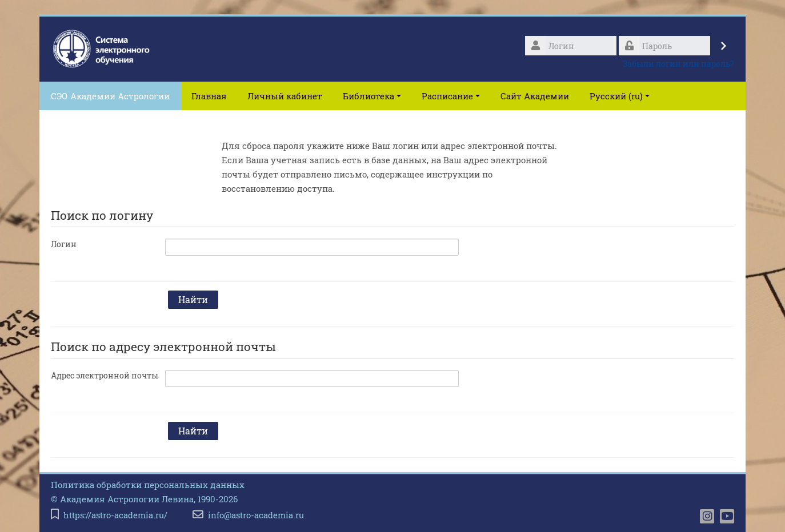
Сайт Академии (535, 96)
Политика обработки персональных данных (148, 485)
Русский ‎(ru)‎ (620, 96)
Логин (64, 244)
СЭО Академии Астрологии (110, 96)
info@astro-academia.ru (256, 515)
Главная (209, 96)
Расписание (451, 96)
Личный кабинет (285, 96)
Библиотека (372, 96)
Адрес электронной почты (105, 375)
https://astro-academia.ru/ (115, 515)
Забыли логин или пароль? (678, 64)
